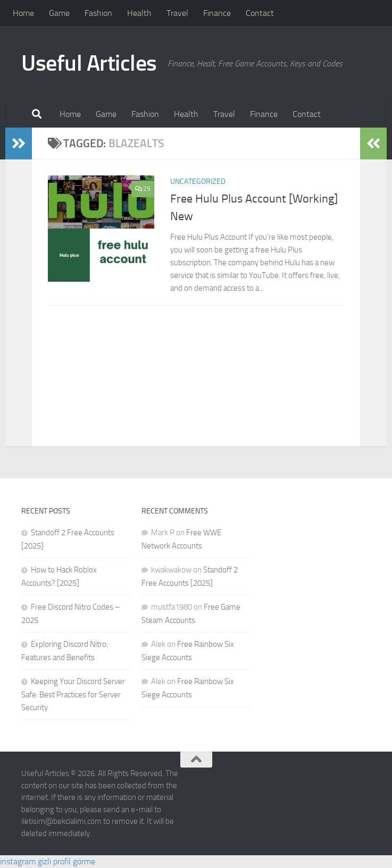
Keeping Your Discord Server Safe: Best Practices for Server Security (73, 694)
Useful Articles (89, 63)
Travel (177, 13)
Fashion (98, 13)
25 (143, 189)
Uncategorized (198, 182)
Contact (260, 13)
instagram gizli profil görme (48, 861)
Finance (217, 13)
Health (139, 13)
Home (23, 13)
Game (59, 13)
